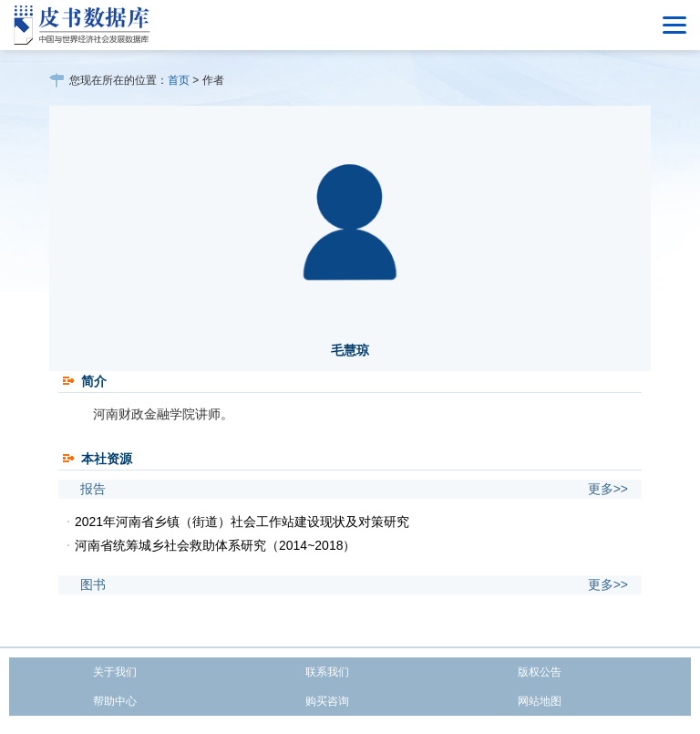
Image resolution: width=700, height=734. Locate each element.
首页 (179, 80)
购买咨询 (327, 701)
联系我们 (327, 672)
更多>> (608, 489)
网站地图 (540, 701)
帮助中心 (115, 701)
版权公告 (540, 672)
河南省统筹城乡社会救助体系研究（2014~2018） (215, 545)
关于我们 (115, 672)
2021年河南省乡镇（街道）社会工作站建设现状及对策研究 (242, 522)
